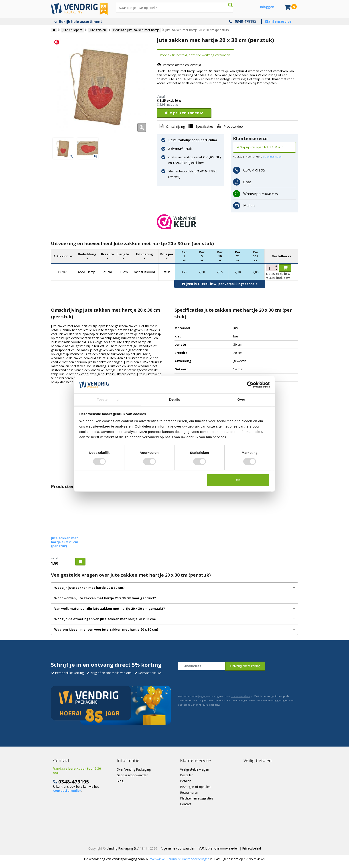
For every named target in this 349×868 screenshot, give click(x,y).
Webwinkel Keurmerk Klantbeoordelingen (180, 859)
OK (238, 480)
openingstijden (272, 156)
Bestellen (187, 775)
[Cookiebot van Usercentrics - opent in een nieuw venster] (250, 385)
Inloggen (267, 7)
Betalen (186, 781)
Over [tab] (241, 399)
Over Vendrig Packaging (134, 769)
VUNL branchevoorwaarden (219, 848)
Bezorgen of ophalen (195, 787)
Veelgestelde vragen (195, 769)
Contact (186, 804)
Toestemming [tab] (108, 399)
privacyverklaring (241, 696)
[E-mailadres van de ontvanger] (202, 666)
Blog (120, 781)
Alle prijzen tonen (184, 113)
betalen (181, 149)
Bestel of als (193, 140)
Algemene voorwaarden (178, 848)
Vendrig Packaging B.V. (123, 848)
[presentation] (212, 682)
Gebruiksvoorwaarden (132, 775)
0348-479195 (246, 21)
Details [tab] (174, 399)
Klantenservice (278, 21)
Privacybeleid (252, 848)
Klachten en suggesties (197, 798)
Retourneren (189, 792)
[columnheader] (63, 256)
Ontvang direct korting (245, 666)
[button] (227, 222)
